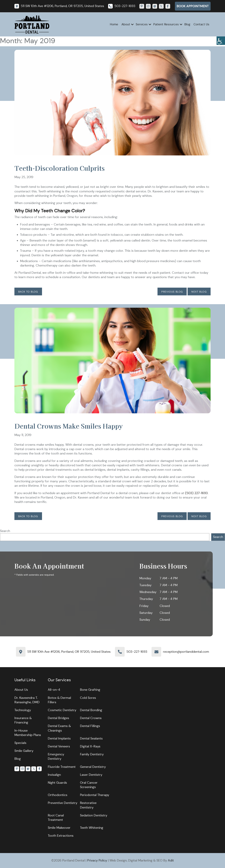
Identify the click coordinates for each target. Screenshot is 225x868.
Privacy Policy (97, 860)
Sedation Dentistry (94, 815)
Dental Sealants (91, 738)
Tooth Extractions (61, 836)
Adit (171, 860)
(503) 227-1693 (196, 493)
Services (142, 24)
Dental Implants (59, 738)
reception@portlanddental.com (186, 652)
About (126, 24)
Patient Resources (166, 24)
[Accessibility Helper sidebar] (221, 41)
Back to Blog (28, 292)
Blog (187, 24)
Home (114, 24)
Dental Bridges (58, 718)
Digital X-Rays (90, 746)
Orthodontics (58, 795)
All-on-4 (54, 690)
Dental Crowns (91, 718)
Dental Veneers (59, 746)
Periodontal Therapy (95, 795)
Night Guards (57, 783)
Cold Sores (88, 698)
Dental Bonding (91, 710)
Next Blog (199, 292)
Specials (20, 743)
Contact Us (201, 24)
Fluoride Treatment (62, 767)
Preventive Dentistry (63, 803)
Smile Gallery (24, 751)
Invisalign (54, 775)
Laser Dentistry (91, 775)
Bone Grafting (90, 690)
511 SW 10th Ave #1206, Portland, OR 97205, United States (69, 652)
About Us (21, 690)
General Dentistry (93, 767)
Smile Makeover (59, 828)
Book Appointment (193, 6)
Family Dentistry (92, 754)
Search (5, 531)
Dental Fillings (90, 726)
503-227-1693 (137, 652)
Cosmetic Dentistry (62, 710)
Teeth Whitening (92, 828)
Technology (23, 710)
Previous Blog (172, 292)
